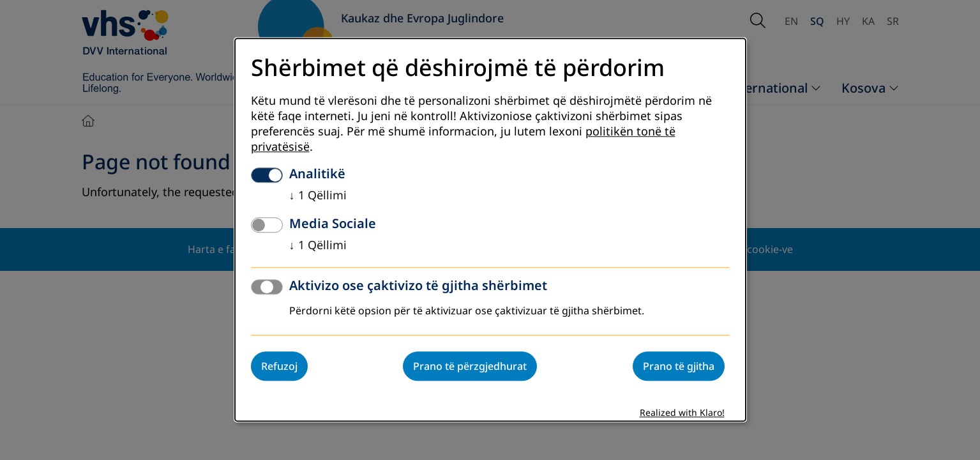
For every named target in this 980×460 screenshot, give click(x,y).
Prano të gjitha (679, 367)
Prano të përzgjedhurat (470, 367)
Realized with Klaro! (682, 414)
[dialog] (490, 230)
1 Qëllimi (318, 196)
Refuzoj (279, 367)
